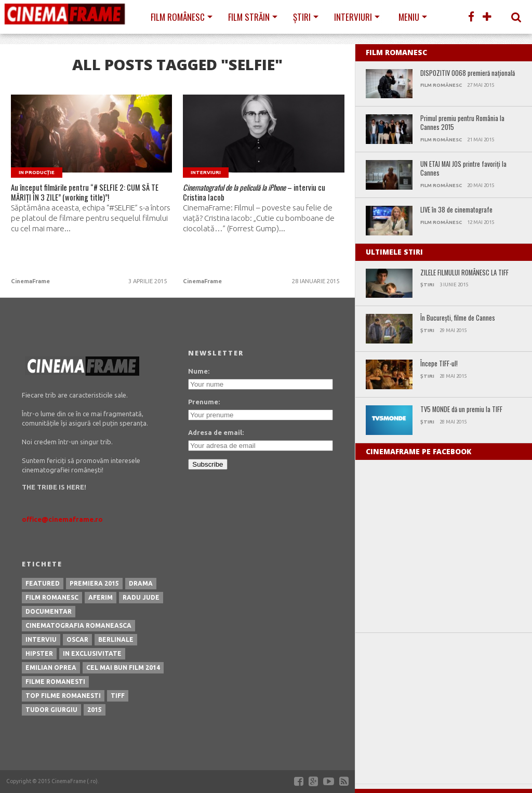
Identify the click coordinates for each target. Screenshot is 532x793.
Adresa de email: (216, 432)
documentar (49, 611)
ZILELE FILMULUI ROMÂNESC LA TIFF (464, 273)
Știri (302, 17)
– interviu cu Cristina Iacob (255, 196)
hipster (39, 653)
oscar (77, 639)
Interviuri (353, 17)
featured (43, 583)
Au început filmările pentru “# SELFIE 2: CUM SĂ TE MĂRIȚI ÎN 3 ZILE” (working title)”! (83, 203)
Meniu (409, 17)
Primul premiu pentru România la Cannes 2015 (462, 123)
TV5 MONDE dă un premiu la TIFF (461, 410)
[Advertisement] (444, 708)
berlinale (116, 639)
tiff (118, 696)
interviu (41, 639)
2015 (95, 710)
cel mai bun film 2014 (123, 668)
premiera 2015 (94, 583)
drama (141, 583)
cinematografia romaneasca (78, 625)
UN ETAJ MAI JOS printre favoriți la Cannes (463, 169)
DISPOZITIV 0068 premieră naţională (468, 74)
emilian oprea (51, 668)
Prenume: (204, 402)
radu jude (141, 597)
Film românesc (178, 17)
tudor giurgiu (51, 710)
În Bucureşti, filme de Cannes (458, 318)
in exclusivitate (92, 653)
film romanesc (52, 597)
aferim (101, 597)
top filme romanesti (63, 696)
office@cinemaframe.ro (62, 519)
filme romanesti (55, 682)
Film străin (249, 17)
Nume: (199, 371)
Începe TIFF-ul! (439, 364)
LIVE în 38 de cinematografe (456, 210)
